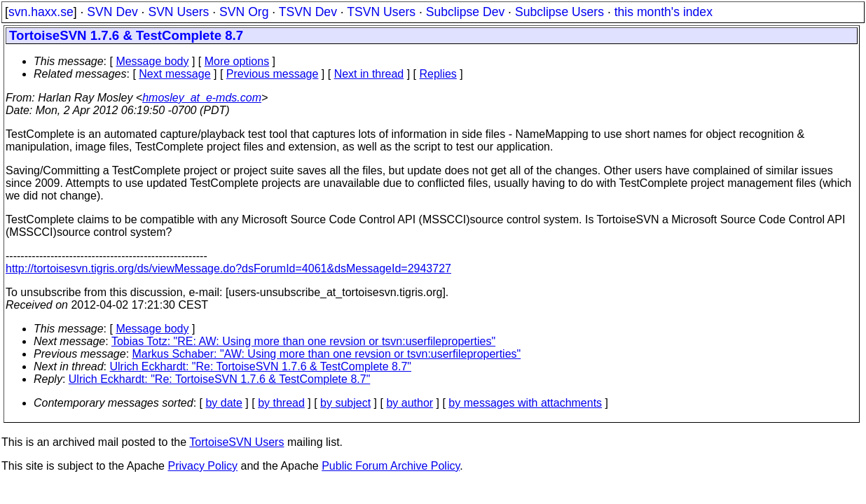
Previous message (273, 74)
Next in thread (369, 74)
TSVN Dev (308, 12)
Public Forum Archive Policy (391, 466)
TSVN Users (381, 12)
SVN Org (244, 12)
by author (410, 403)
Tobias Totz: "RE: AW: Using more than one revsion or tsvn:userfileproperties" (303, 341)
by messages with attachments (525, 403)
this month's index (664, 12)
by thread (281, 403)
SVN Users (178, 12)
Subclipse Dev (465, 12)
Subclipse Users (559, 12)
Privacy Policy (202, 466)
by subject (345, 403)
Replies (438, 74)
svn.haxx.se (41, 12)
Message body (152, 61)
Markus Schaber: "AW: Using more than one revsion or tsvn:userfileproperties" (327, 354)
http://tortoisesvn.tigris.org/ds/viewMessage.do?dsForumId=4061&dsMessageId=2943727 (228, 268)
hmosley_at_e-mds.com (202, 98)
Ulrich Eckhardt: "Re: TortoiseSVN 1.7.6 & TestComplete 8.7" (261, 366)
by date (224, 403)
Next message (174, 74)
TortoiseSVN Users (236, 442)
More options (237, 61)
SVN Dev (112, 12)
